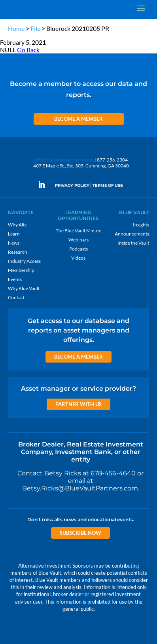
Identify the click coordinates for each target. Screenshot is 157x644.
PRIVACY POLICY (72, 185)
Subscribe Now (80, 533)
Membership (21, 270)
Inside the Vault (133, 243)
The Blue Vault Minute (78, 231)
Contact (16, 297)
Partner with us (78, 404)
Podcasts (78, 249)
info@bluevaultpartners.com (63, 160)
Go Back (28, 50)
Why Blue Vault (24, 288)
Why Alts (17, 225)
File (35, 28)
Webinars (78, 240)
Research (18, 252)
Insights (141, 225)
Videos (78, 258)
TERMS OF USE (108, 185)
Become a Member (78, 119)
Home (16, 28)
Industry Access (24, 261)
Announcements (132, 234)
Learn (14, 234)
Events (15, 279)
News (14, 243)
